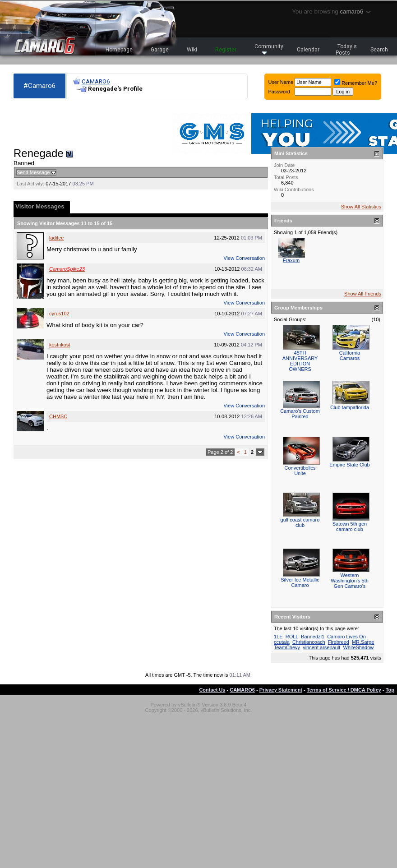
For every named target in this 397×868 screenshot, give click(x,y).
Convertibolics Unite (300, 471)
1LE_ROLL (286, 637)
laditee (56, 238)
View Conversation (244, 258)
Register (226, 50)
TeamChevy (287, 647)
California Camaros (350, 356)
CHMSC (58, 416)
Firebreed (339, 642)
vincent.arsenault (321, 647)
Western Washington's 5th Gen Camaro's (350, 581)
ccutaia (282, 642)
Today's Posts (346, 50)
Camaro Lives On (346, 637)
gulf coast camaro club (300, 522)
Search (379, 50)
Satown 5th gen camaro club (350, 526)
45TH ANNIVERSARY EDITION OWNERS (300, 361)
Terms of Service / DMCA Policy (344, 690)
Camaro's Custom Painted (300, 414)
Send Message (33, 172)
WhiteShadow (358, 647)
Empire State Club (349, 465)
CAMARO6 (96, 81)
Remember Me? (356, 83)
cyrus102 (59, 314)
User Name (281, 82)
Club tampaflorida (350, 407)
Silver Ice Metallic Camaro (300, 582)
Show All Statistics (361, 207)
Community (269, 49)
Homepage (119, 50)
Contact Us (212, 690)
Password (279, 92)
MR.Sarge (363, 642)
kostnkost (60, 345)
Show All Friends (363, 294)
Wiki (192, 50)
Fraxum (291, 260)
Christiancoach (309, 642)
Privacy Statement (281, 690)
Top (390, 690)
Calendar (308, 50)
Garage (160, 50)
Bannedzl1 (313, 637)
